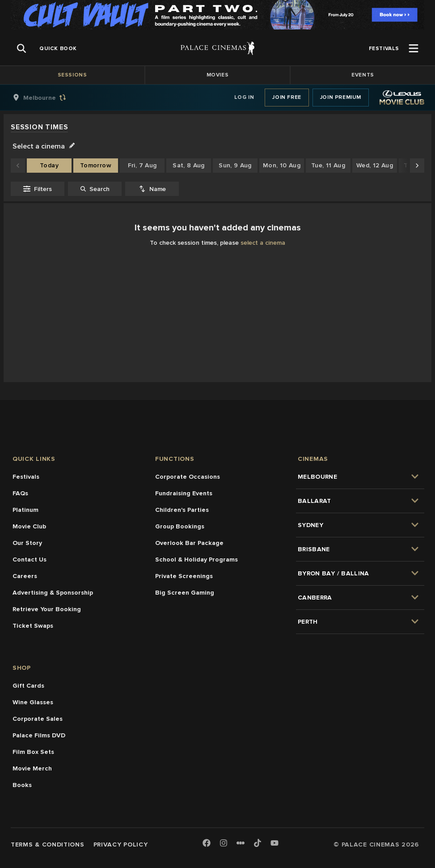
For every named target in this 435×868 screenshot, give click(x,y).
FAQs (20, 493)
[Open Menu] (414, 48)
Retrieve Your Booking (47, 609)
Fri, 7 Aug (142, 165)
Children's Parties (182, 510)
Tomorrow (96, 165)
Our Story (27, 543)
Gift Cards (28, 686)
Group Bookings (180, 526)
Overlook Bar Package (189, 543)
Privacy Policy (121, 845)
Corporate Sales (38, 719)
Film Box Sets (33, 752)
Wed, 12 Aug (375, 165)
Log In (244, 97)
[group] (49, 98)
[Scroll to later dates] (417, 166)
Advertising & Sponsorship (53, 593)
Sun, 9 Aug (235, 165)
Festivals (26, 477)
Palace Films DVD (39, 735)
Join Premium (341, 97)
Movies (218, 75)
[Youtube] (275, 844)
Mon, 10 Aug (282, 165)
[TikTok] (258, 843)
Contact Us (30, 560)
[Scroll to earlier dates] (18, 166)
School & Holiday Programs (196, 560)
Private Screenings (184, 576)
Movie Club (29, 526)
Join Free (287, 97)
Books (22, 785)
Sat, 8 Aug (189, 165)
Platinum (25, 510)
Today (49, 165)
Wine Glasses (33, 702)
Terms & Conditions (48, 845)
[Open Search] (21, 48)
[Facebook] (207, 844)
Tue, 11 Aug (328, 165)
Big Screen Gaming (185, 593)
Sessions (72, 75)
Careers (25, 576)
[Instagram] (224, 844)
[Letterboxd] (241, 843)
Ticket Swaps (33, 626)
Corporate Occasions (188, 477)
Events (363, 75)
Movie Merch (32, 768)
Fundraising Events (184, 493)
